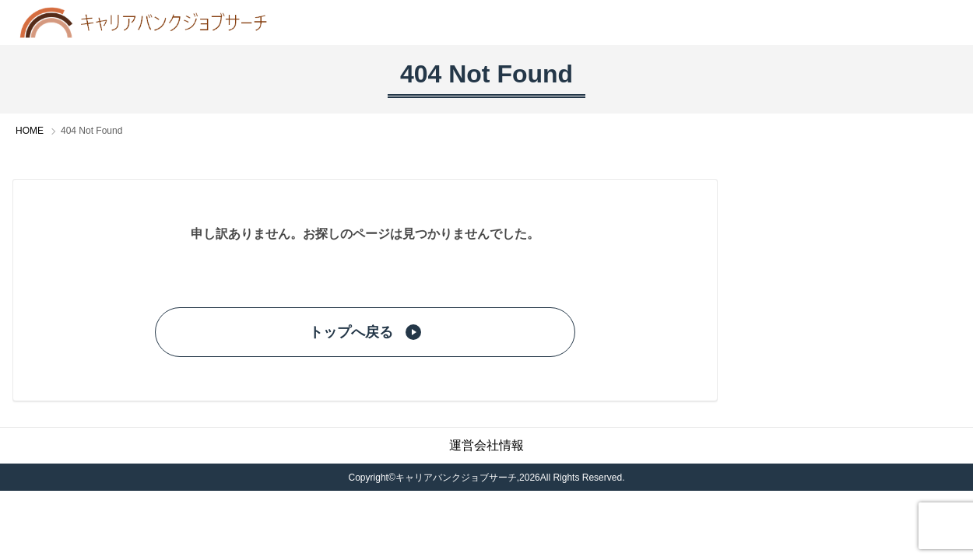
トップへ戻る (365, 332)
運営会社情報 (486, 445)
